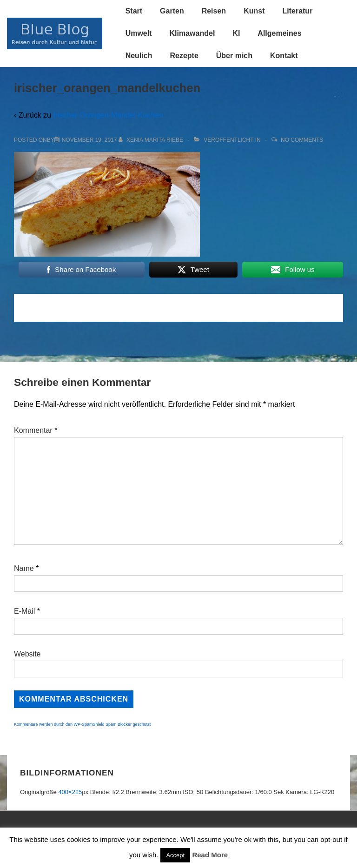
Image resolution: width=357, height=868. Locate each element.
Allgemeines (279, 33)
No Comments (302, 140)
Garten (172, 11)
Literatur (297, 11)
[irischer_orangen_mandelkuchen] (89, 140)
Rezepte (184, 56)
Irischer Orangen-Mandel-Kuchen (108, 115)
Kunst (254, 11)
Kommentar (36, 430)
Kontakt (284, 56)
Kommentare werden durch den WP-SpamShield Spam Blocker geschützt (82, 724)
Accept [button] (175, 855)
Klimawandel (192, 33)
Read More (210, 855)
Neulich (139, 56)
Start (134, 11)
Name (24, 568)
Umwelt (139, 33)
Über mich (234, 56)
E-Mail (24, 611)
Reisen (214, 11)
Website (27, 654)
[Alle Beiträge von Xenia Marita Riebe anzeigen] (152, 140)
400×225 (70, 792)
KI (236, 33)
